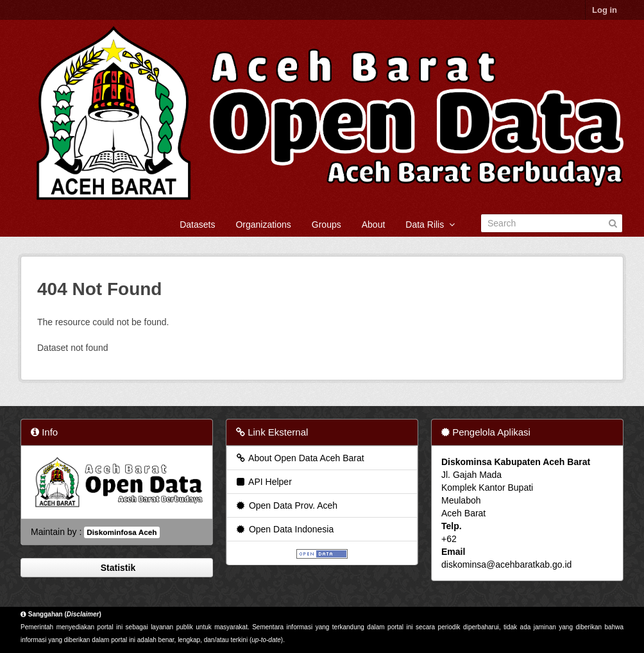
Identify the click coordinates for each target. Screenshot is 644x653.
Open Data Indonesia (284, 529)
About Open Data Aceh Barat (300, 458)
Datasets (197, 225)
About (374, 225)
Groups (326, 225)
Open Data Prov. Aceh (286, 505)
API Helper (263, 482)
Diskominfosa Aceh (122, 532)
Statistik (117, 568)
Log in (605, 10)
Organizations (263, 225)
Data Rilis (430, 225)
